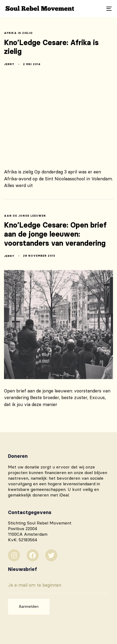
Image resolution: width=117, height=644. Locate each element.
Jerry (9, 64)
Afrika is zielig (18, 33)
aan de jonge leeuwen (25, 216)
